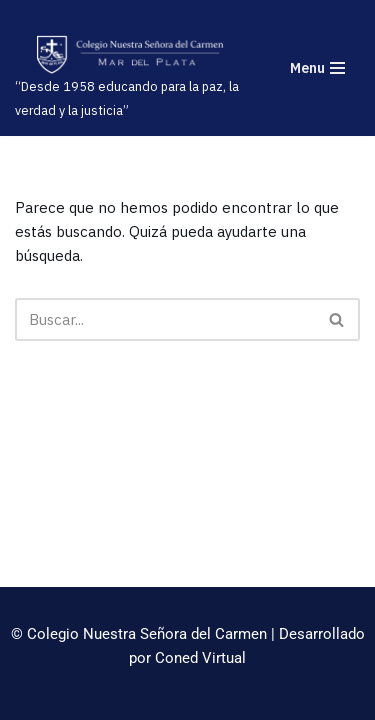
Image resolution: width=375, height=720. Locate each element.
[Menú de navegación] (317, 68)
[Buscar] (165, 319)
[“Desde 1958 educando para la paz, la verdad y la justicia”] (130, 78)
